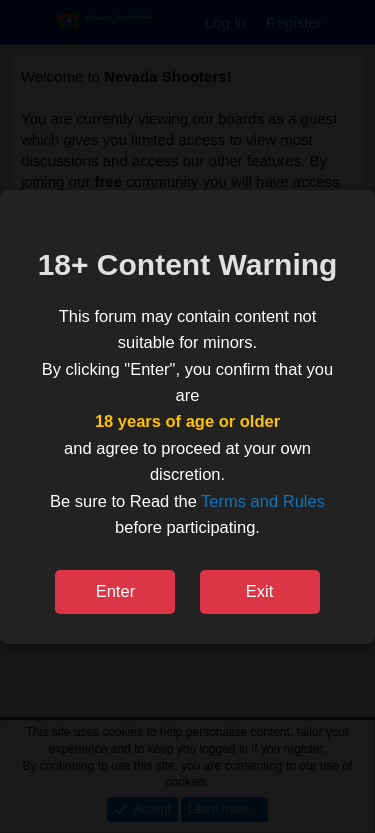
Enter (115, 591)
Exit (260, 591)
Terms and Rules (263, 501)
